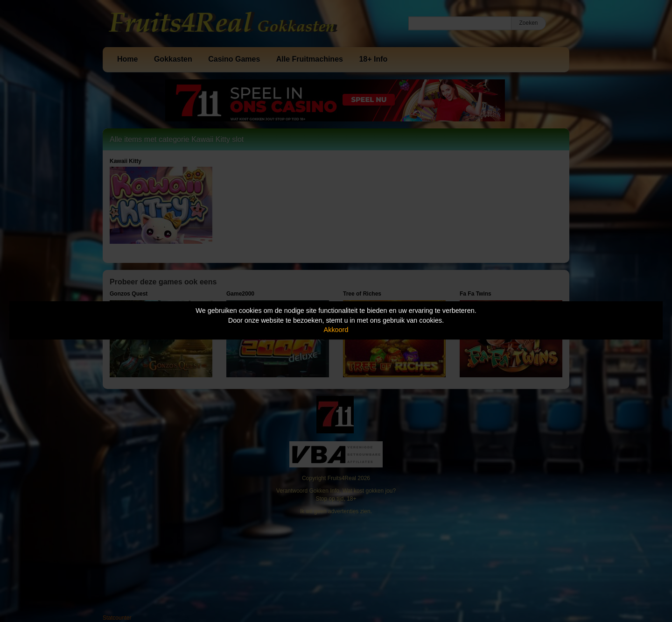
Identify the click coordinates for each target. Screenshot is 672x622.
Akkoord (336, 330)
